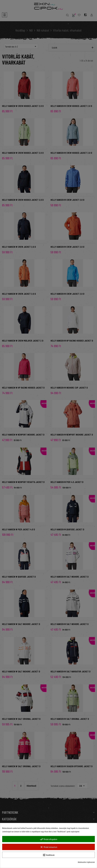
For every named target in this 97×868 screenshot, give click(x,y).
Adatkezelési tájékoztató (86, 862)
